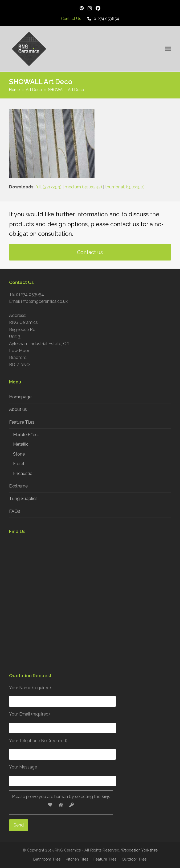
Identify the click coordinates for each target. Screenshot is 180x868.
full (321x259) (48, 187)
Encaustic (23, 474)
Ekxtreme (18, 486)
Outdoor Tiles (134, 859)
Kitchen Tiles (77, 859)
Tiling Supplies (23, 499)
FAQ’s (15, 511)
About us (18, 409)
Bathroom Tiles (47, 859)
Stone (19, 454)
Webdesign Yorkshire (139, 850)
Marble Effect (26, 435)
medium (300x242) (83, 187)
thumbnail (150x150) (125, 187)
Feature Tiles (22, 422)
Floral (19, 464)
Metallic (21, 444)
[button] (168, 49)
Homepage (20, 397)
